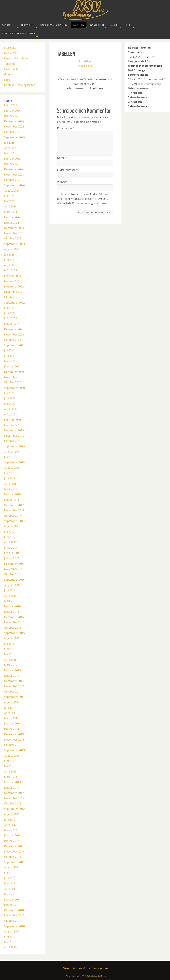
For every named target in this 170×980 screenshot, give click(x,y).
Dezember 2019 (14, 430)
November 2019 (14, 436)
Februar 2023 (12, 276)
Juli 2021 (9, 350)
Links (7, 80)
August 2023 (12, 249)
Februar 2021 (12, 366)
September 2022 (14, 303)
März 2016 (11, 601)
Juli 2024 (9, 196)
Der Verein (11, 53)
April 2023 (10, 265)
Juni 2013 (10, 761)
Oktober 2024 (13, 180)
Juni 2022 (10, 313)
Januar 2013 (12, 788)
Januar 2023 (12, 281)
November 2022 (14, 292)
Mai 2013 (10, 766)
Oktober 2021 (13, 340)
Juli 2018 (9, 473)
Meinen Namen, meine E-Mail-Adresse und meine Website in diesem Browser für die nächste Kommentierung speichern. (83, 199)
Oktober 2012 (13, 803)
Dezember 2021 (14, 329)
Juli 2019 (9, 457)
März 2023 (11, 270)
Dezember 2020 (14, 372)
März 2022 (11, 318)
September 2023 (14, 244)
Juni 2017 (10, 537)
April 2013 (10, 772)
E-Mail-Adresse (67, 170)
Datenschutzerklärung (77, 968)
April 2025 (10, 148)
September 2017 (14, 521)
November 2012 (14, 798)
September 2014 (14, 697)
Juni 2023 (10, 260)
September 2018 (14, 462)
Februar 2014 (12, 723)
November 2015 (14, 622)
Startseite (10, 48)
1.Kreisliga (85, 61)
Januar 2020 (12, 425)
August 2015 (12, 638)
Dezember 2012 (14, 793)
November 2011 (14, 851)
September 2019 (14, 446)
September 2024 (14, 185)
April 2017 (10, 542)
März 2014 (11, 718)
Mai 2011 (10, 883)
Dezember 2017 (14, 505)
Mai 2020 (10, 404)
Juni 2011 (10, 878)
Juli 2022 (9, 308)
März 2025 (11, 153)
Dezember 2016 (14, 564)
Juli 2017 (9, 532)
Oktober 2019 (13, 441)
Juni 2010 (10, 937)
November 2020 (14, 377)
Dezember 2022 (14, 286)
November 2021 (14, 335)
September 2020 (14, 388)
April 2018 (10, 484)
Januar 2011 (12, 905)
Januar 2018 (12, 500)
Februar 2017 (12, 553)
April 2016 (10, 596)
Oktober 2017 (13, 516)
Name (62, 158)
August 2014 (12, 702)
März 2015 (11, 665)
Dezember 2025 (14, 121)
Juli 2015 (9, 644)
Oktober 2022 (13, 297)
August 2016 (12, 585)
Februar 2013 (12, 782)
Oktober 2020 (13, 382)
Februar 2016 (12, 606)
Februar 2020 (12, 420)
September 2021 (14, 345)
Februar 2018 (12, 494)
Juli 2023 (9, 255)
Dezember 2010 (14, 910)
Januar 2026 (12, 116)
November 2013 (14, 740)
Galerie (9, 74)
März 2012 (11, 830)
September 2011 (14, 862)
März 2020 (11, 414)
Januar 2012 (12, 841)
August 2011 (12, 867)
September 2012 (14, 809)
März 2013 (11, 777)
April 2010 (10, 947)
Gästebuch (11, 69)
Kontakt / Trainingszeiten (20, 85)
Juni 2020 (10, 398)
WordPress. (100, 976)
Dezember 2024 (14, 169)
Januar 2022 (12, 324)
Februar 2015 (12, 670)
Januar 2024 (12, 223)
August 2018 (12, 468)
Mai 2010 (10, 942)
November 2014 (14, 686)
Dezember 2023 (14, 228)
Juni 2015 (10, 649)
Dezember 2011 (14, 846)
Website (62, 182)
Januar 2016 (12, 612)
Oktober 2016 (13, 574)
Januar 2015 (12, 676)
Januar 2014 (12, 729)
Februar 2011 (12, 900)
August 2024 (12, 191)
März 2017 (11, 548)
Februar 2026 (12, 111)
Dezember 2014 (14, 681)
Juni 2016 (10, 590)
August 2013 (12, 756)
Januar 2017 (12, 558)
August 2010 (12, 931)
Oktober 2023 (13, 238)
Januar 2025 (12, 164)
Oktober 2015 (13, 628)
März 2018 (11, 489)
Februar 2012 (12, 835)
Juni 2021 (10, 356)
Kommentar (66, 128)
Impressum (100, 968)
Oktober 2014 (13, 692)
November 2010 (14, 915)
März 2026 (11, 105)
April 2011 (10, 889)
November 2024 (14, 175)
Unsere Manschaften (17, 58)
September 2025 (14, 137)
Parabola (87, 976)
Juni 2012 (10, 820)
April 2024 (10, 206)
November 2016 (14, 569)
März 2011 (11, 894)
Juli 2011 (9, 873)
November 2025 (14, 127)
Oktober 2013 (13, 745)
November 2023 (14, 233)
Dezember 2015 (14, 617)
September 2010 (14, 926)
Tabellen (9, 64)
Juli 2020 (9, 393)
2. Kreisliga (85, 66)
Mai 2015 (10, 654)
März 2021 (11, 361)
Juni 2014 (10, 708)
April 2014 (10, 713)
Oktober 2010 (13, 921)
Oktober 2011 (13, 857)
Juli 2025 (9, 143)
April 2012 (10, 825)
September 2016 (14, 580)
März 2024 (11, 212)
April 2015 (10, 660)
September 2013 (14, 750)
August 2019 (12, 452)
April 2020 (10, 409)
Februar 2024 (12, 217)
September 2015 (14, 633)
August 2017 (12, 526)
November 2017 (14, 510)
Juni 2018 (10, 478)
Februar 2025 (12, 159)
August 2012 (12, 814)
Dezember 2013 (14, 734)
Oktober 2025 (13, 132)
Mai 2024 (10, 201)
